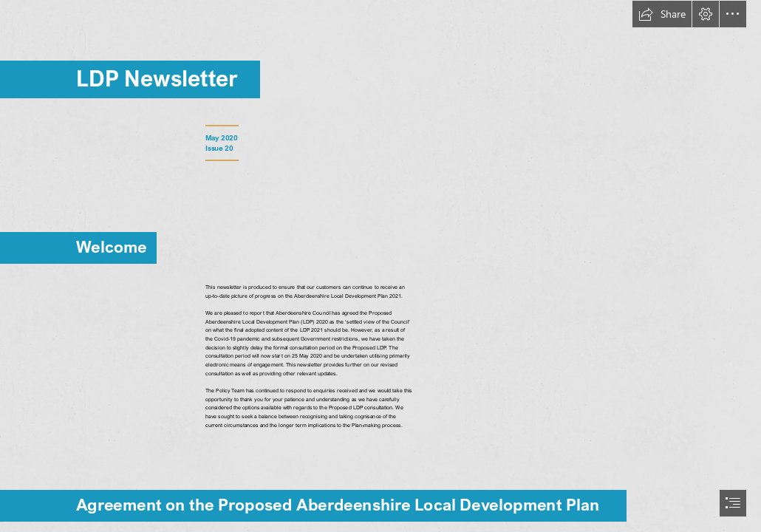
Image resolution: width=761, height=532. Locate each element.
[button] (662, 14)
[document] (380, 266)
